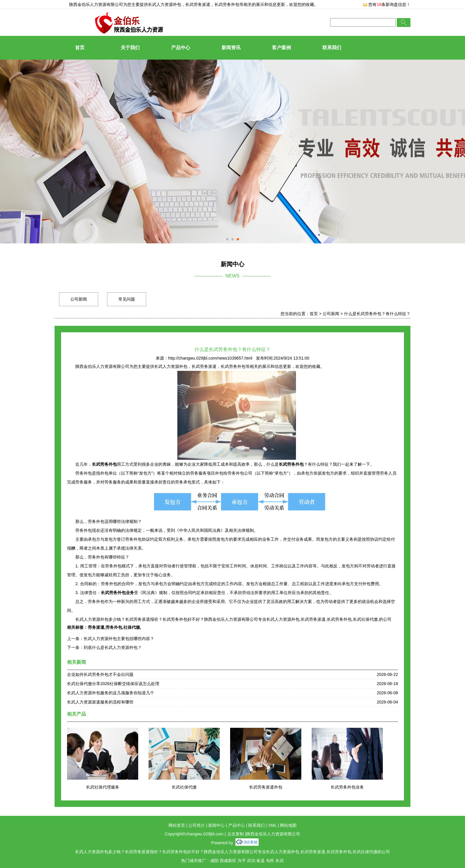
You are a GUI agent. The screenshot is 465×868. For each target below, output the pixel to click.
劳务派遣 (96, 627)
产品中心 (181, 48)
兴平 (242, 861)
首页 (80, 48)
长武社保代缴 (184, 787)
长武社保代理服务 (103, 787)
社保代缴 (132, 627)
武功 (251, 861)
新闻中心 (216, 825)
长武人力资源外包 (165, 4)
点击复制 (235, 834)
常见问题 (127, 299)
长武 (280, 861)
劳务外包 (114, 627)
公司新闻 (79, 299)
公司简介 (197, 825)
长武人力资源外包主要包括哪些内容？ (119, 639)
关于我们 (130, 48)
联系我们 (332, 48)
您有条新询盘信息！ (387, 4)
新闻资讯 (231, 48)
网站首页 (177, 825)
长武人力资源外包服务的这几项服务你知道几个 (111, 693)
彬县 (261, 861)
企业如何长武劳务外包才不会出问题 (100, 674)
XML (273, 825)
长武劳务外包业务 (347, 787)
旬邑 (270, 861)
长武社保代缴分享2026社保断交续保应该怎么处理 (113, 684)
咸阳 (214, 861)
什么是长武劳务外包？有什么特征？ (377, 314)
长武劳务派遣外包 (266, 787)
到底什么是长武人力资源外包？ (113, 647)
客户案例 (281, 48)
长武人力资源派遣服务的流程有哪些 (100, 702)
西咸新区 (228, 861)
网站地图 (288, 825)
